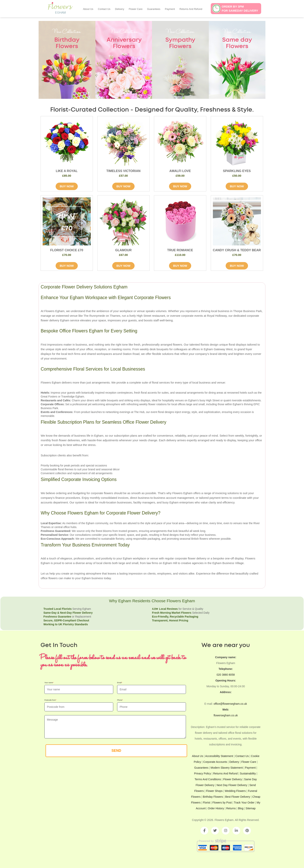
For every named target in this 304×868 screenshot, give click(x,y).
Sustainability (248, 773)
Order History (216, 808)
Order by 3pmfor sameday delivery (240, 9)
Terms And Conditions (208, 779)
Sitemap (251, 808)
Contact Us (104, 9)
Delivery (120, 9)
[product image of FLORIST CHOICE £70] (67, 221)
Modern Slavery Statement (227, 768)
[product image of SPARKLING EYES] (237, 142)
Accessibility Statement (219, 756)
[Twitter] (215, 831)
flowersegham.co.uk (226, 715)
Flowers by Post (222, 803)
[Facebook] (204, 831)
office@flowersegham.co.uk (230, 704)
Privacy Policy (203, 773)
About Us (88, 9)
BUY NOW (67, 186)
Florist (207, 803)
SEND (116, 751)
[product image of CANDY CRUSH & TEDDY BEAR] (237, 221)
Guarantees (154, 9)
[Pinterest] (247, 831)
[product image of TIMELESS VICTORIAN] (123, 142)
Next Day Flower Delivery (232, 785)
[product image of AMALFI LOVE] (180, 142)
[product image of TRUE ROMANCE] (180, 221)
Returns (231, 808)
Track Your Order (244, 803)
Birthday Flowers (213, 797)
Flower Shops (214, 791)
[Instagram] (226, 831)
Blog (241, 808)
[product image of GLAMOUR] (123, 221)
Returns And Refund (191, 9)
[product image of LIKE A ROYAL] (67, 142)
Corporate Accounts (215, 762)
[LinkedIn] (236, 831)
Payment (170, 9)
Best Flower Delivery (238, 797)
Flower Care (136, 9)
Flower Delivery (232, 779)
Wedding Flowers (235, 791)
